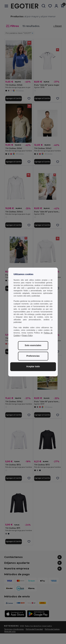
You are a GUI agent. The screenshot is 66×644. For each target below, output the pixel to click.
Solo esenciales (33, 345)
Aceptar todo (33, 367)
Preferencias (33, 356)
